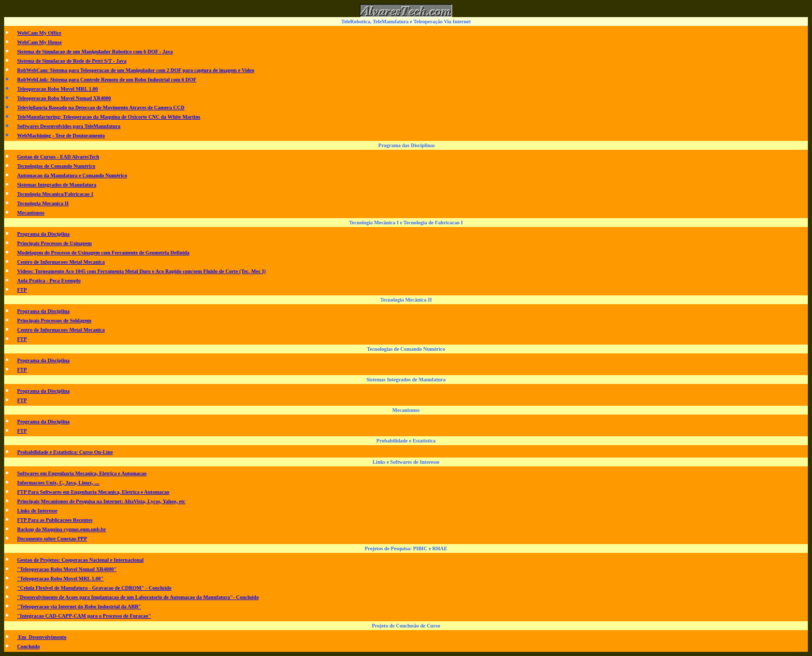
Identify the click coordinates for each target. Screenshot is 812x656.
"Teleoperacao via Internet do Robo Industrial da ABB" (79, 607)
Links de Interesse (37, 511)
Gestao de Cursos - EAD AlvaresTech (58, 157)
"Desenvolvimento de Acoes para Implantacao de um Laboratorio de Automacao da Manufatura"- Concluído (138, 597)
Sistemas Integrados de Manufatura (57, 185)
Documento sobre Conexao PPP (52, 539)
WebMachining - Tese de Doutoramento (61, 136)
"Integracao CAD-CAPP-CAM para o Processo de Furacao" (84, 616)
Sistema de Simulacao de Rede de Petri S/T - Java (72, 61)
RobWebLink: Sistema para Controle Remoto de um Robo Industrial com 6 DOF (107, 80)
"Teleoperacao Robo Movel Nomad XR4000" (67, 569)
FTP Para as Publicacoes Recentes (55, 520)
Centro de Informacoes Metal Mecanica (61, 262)
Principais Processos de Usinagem (54, 243)
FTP (22, 290)
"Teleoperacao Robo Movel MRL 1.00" (60, 579)
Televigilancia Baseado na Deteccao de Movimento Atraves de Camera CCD (101, 108)
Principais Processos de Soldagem (54, 320)
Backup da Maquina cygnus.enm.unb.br (62, 529)
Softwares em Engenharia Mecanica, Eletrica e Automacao (82, 473)
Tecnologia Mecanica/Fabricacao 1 (55, 194)
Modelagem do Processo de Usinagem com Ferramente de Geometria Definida (103, 253)
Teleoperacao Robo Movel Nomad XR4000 (64, 98)
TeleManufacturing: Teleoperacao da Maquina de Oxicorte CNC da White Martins (109, 117)
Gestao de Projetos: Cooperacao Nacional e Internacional (80, 560)
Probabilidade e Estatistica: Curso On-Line (65, 452)
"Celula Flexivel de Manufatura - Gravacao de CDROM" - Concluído (94, 588)
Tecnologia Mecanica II (43, 203)
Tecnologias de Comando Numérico (56, 166)
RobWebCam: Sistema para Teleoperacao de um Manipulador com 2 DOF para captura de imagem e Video (136, 70)
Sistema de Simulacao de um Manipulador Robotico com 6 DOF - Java (95, 52)
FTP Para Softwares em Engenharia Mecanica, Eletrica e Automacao (93, 492)
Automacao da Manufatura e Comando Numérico (72, 175)
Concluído (28, 646)
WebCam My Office (39, 33)
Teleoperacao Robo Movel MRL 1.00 (57, 89)
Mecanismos (31, 213)
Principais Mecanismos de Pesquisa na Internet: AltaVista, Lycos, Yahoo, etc (101, 501)
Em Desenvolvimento (42, 637)
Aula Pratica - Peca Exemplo (49, 281)
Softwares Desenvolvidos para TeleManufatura (69, 126)
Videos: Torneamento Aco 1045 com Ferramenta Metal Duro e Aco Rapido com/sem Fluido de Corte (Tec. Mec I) (141, 271)
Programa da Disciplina (43, 234)
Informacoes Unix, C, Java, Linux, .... (58, 483)
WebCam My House (39, 42)
